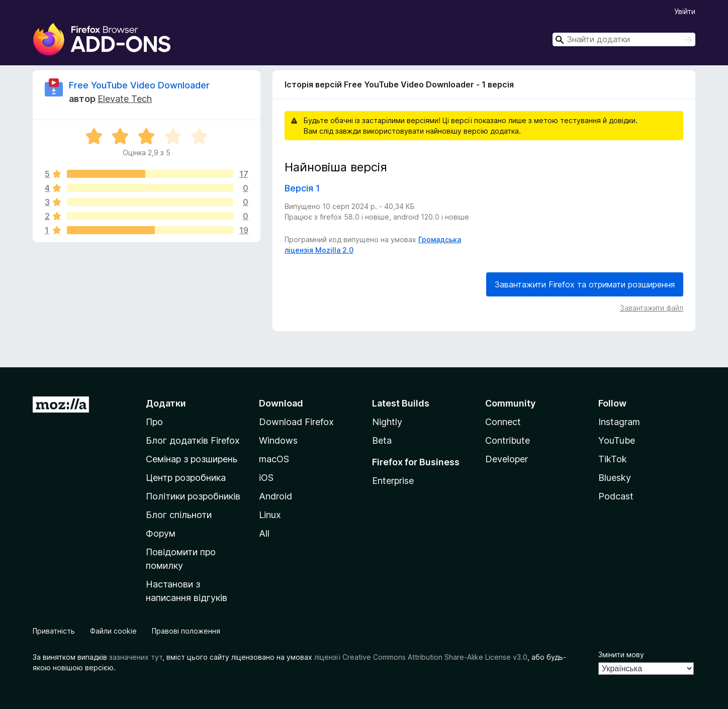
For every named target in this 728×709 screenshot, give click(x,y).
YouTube (617, 440)
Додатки (166, 403)
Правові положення (186, 631)
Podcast (616, 496)
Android (276, 496)
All (264, 533)
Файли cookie (113, 631)
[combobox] (624, 39)
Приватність (54, 631)
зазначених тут (136, 657)
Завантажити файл (652, 308)
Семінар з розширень (192, 459)
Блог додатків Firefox (193, 440)
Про (154, 422)
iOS (266, 478)
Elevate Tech (125, 99)
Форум (161, 533)
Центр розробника (186, 478)
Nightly (387, 422)
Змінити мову (621, 654)
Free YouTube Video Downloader (139, 85)
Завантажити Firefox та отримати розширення (585, 284)
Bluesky (615, 478)
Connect (503, 422)
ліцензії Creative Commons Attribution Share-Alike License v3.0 (421, 657)
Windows (278, 440)
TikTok (613, 459)
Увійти (685, 11)
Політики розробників (193, 496)
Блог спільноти (179, 515)
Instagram (619, 422)
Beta (382, 440)
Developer (507, 459)
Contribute (508, 440)
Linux (270, 515)
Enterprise (393, 481)
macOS (274, 459)
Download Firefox (296, 422)
